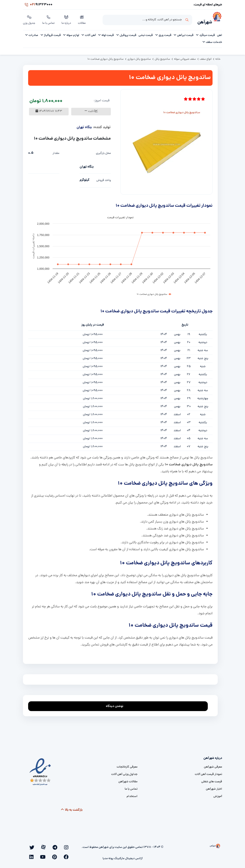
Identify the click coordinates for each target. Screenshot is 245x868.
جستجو (187, 20)
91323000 (38, 5)
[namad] (40, 770)
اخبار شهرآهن (214, 788)
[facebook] (44, 845)
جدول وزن (29, 19)
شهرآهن (202, 21)
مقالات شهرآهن (128, 780)
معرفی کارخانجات (127, 766)
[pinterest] (38, 845)
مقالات (83, 19)
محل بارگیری (103, 152)
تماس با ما (49, 19)
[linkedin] (69, 852)
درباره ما (67, 19)
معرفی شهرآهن (213, 766)
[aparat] (56, 845)
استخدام (132, 795)
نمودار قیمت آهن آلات (208, 773)
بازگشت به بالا (72, 808)
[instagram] (68, 845)
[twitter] (50, 845)
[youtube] (32, 845)
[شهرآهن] (217, 20)
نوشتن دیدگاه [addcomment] (117, 704)
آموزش (218, 795)
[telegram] (62, 845)
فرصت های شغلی (212, 780)
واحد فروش (104, 179)
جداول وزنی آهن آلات (124, 773)
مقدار (56, 152)
